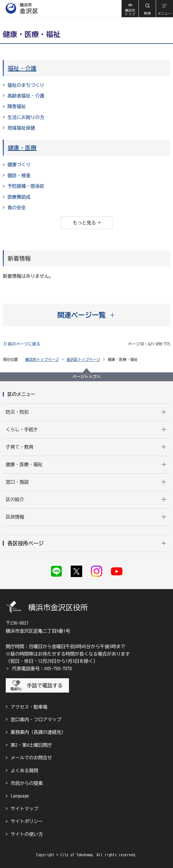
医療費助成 (19, 197)
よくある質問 (24, 771)
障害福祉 (17, 106)
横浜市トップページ (42, 360)
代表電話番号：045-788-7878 (42, 668)
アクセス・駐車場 (29, 707)
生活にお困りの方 (26, 117)
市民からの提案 (27, 783)
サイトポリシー (27, 821)
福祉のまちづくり (26, 85)
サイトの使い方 (27, 834)
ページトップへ (86, 377)
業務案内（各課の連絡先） (38, 732)
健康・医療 (22, 148)
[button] (147, 9)
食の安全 (17, 208)
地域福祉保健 (21, 128)
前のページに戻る (24, 344)
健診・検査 (19, 175)
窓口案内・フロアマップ (36, 720)
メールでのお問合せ (31, 758)
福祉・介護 (22, 68)
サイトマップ (24, 809)
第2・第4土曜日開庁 (31, 745)
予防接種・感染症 (26, 186)
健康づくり (19, 165)
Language (20, 796)
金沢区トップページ (83, 360)
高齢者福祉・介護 (26, 96)
